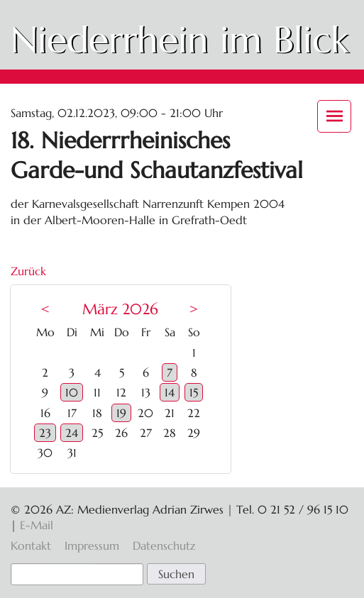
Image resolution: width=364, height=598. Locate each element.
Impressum (92, 546)
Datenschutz (164, 546)
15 (194, 392)
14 (170, 392)
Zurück (28, 271)
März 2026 (120, 309)
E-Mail (37, 525)
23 (45, 433)
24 (72, 433)
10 (72, 392)
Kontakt (31, 546)
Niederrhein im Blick (180, 40)
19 (121, 413)
